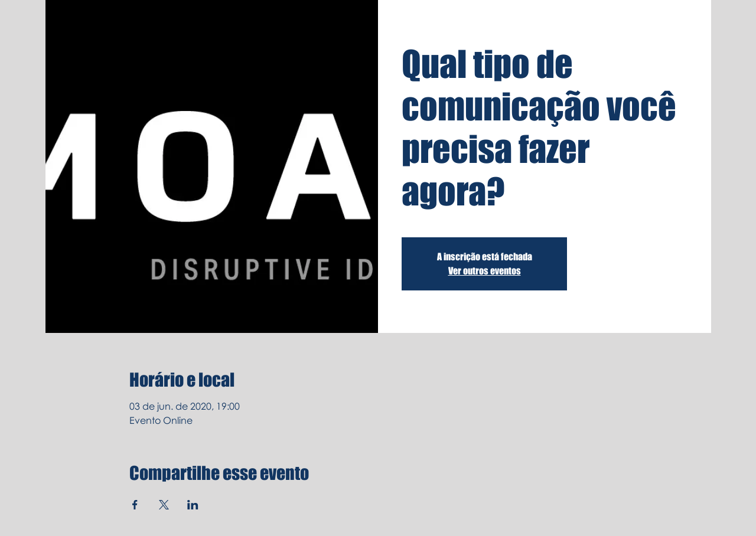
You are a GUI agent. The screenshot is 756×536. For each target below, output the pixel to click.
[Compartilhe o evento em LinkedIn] (193, 505)
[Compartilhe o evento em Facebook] (135, 505)
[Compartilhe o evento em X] (164, 505)
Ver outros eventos (485, 271)
